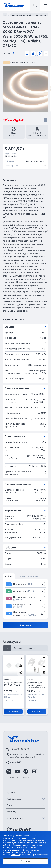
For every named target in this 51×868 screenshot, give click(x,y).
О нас (10, 805)
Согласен (25, 861)
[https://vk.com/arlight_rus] (9, 771)
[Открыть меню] (46, 5)
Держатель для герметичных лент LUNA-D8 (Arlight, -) (36, 685)
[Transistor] (13, 5)
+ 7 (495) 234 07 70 (20, 749)
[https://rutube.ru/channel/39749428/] (34, 771)
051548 (8, 679)
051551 (31, 679)
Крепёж (31, 648)
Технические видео (28, 576)
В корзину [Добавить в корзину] (25, 625)
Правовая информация (18, 777)
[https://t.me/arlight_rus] (26, 771)
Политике (15, 855)
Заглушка (18, 648)
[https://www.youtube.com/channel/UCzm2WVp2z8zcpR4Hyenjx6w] (17, 771)
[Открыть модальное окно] (46, 54)
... (5, 15)
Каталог (11, 793)
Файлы (9, 576)
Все (7, 648)
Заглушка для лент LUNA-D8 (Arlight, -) (13, 684)
